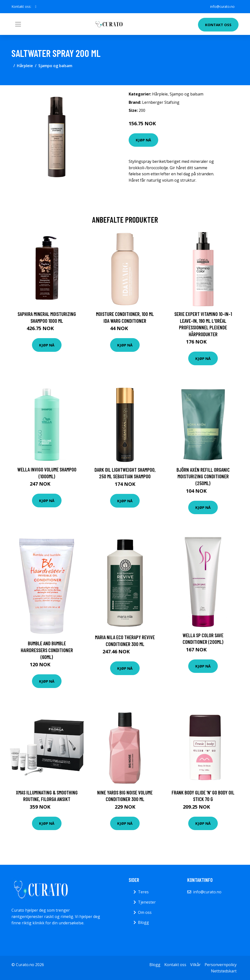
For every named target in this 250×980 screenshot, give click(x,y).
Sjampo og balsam (55, 66)
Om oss (145, 912)
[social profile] (36, 7)
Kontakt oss (218, 25)
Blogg (143, 922)
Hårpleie (25, 66)
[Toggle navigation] (18, 24)
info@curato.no (222, 6)
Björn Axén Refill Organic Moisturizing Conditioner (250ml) (203, 476)
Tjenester (147, 902)
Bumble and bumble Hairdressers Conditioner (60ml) (47, 650)
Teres (143, 892)
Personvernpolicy (221, 965)
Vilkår (195, 965)
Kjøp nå (143, 140)
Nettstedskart (224, 971)
